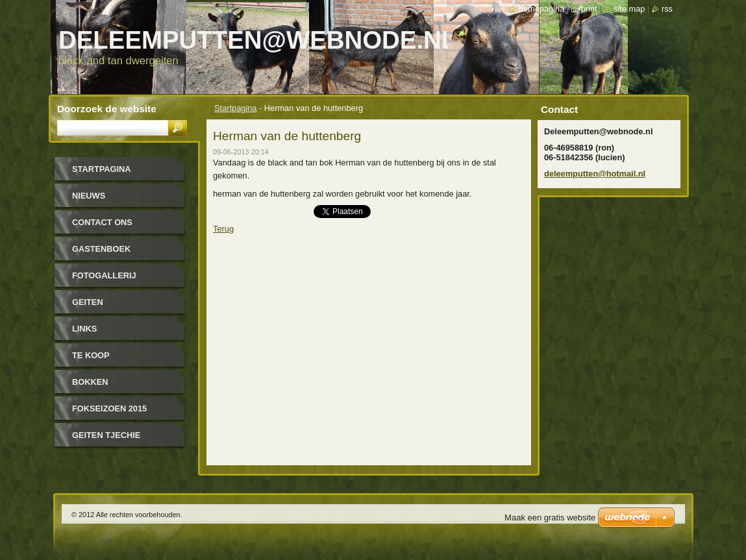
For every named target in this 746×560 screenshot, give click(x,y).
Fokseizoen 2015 (109, 408)
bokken (90, 382)
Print (589, 9)
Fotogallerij (104, 275)
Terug (223, 229)
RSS (667, 9)
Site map (629, 9)
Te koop (91, 355)
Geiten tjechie (106, 435)
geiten (88, 302)
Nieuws (89, 196)
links (84, 329)
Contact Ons (102, 222)
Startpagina (235, 108)
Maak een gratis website (550, 517)
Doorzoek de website (107, 109)
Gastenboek (101, 249)
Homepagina (541, 9)
